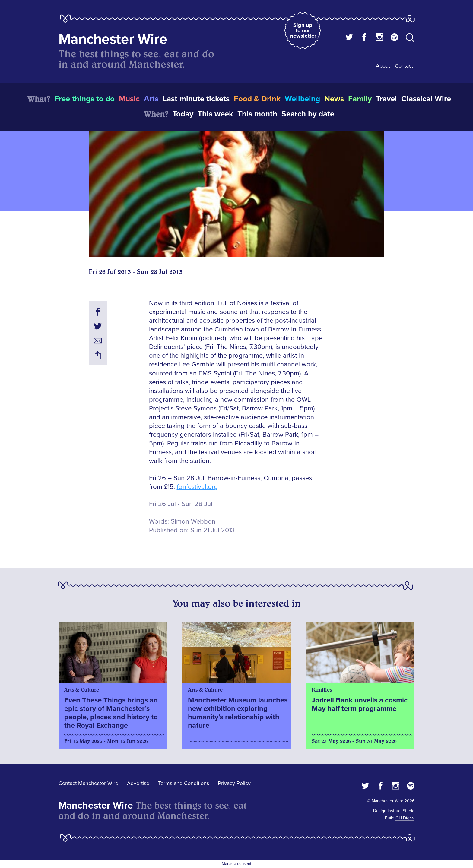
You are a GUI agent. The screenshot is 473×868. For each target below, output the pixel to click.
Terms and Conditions (184, 783)
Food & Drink (257, 99)
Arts (151, 99)
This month (257, 114)
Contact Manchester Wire (88, 783)
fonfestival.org (197, 487)
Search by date (308, 114)
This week (215, 114)
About (383, 66)
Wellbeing (302, 99)
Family (360, 99)
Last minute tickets (196, 99)
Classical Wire (426, 99)
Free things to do (84, 99)
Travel (386, 99)
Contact (404, 66)
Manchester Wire (113, 39)
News (334, 99)
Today (183, 114)
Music (129, 99)
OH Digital (405, 818)
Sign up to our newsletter (303, 30)
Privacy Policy (234, 783)
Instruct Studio (401, 811)
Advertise (138, 783)
